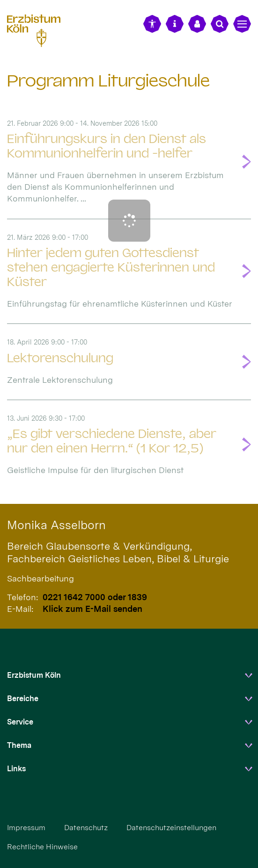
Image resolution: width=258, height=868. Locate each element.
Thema (19, 745)
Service (20, 722)
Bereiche (23, 699)
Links (16, 769)
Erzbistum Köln (34, 675)
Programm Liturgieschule (108, 81)
